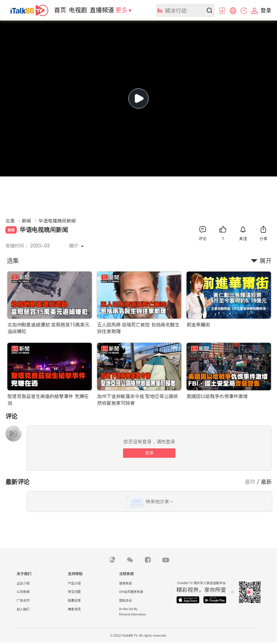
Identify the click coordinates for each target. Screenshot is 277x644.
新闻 (29, 221)
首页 (60, 10)
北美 (13, 221)
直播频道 (102, 10)
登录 (149, 453)
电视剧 (78, 10)
